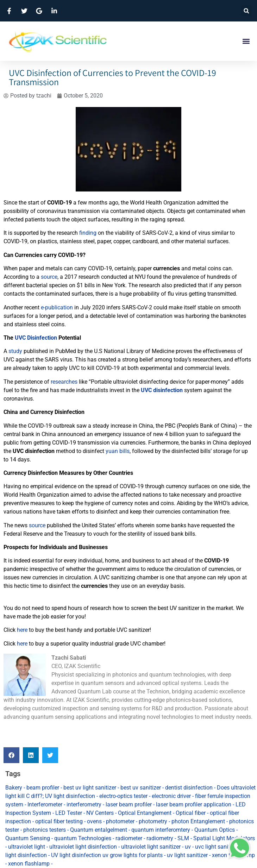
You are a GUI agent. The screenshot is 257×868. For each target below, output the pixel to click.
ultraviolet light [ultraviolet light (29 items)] (27, 847)
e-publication (57, 307)
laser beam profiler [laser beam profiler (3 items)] (129, 804)
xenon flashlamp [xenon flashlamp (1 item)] (29, 864)
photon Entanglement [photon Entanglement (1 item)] (198, 821)
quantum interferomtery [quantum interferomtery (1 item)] (161, 830)
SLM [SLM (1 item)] (183, 838)
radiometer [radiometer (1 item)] (129, 838)
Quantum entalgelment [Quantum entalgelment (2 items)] (99, 830)
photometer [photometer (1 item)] (120, 821)
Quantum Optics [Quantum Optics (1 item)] (215, 830)
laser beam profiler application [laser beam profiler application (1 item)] (194, 804)
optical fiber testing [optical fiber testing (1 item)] (59, 821)
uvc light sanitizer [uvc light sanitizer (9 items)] (217, 847)
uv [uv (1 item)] (188, 847)
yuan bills (118, 451)
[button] (246, 11)
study (15, 351)
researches (64, 382)
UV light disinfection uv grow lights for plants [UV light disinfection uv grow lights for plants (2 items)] (107, 855)
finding (88, 233)
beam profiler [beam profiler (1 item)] (43, 788)
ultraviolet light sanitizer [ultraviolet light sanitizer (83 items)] (151, 847)
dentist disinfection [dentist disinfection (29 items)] (189, 788)
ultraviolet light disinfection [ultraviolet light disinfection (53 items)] (83, 847)
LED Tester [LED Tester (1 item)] (69, 813)
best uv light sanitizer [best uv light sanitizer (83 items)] (90, 788)
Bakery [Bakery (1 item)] (14, 788)
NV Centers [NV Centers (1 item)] (100, 813)
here (22, 630)
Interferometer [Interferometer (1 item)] (45, 804)
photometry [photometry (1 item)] (153, 821)
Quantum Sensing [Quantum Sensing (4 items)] (28, 838)
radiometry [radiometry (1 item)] (160, 838)
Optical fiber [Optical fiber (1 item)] (191, 813)
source (49, 277)
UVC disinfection (162, 390)
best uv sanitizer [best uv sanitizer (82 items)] (141, 788)
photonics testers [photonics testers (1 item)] (45, 830)
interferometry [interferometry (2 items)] (84, 804)
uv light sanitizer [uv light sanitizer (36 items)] (187, 855)
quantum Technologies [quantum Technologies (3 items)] (83, 838)
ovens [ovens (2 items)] (94, 821)
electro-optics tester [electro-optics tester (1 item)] (123, 796)
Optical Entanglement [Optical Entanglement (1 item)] (145, 813)
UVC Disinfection (36, 338)
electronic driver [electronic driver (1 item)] (171, 796)
